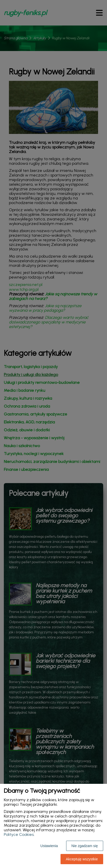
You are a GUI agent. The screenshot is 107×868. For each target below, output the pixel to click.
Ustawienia (49, 846)
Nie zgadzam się (85, 846)
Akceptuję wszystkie (82, 859)
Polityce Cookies (19, 834)
